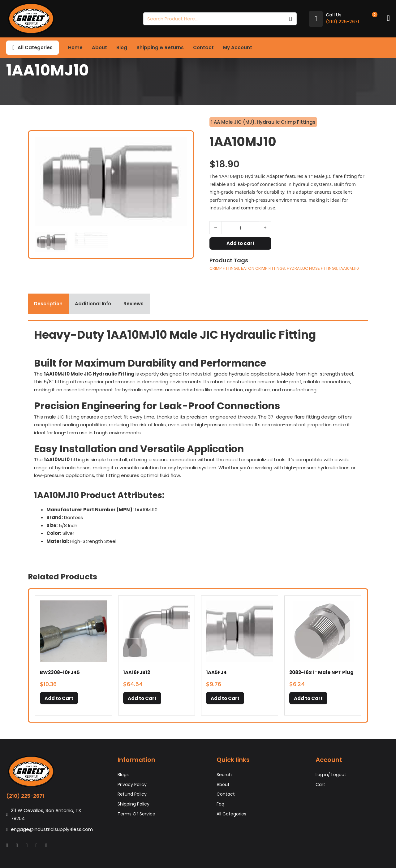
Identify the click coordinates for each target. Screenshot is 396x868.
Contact (203, 47)
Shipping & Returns (160, 47)
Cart (320, 784)
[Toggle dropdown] (13, 48)
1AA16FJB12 (137, 672)
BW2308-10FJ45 (60, 672)
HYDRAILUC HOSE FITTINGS (312, 268)
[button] (59, 698)
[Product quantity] (240, 228)
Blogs (123, 775)
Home (75, 47)
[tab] (48, 304)
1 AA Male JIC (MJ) (233, 122)
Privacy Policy (132, 784)
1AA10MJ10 (349, 268)
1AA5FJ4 (216, 672)
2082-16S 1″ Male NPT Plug (321, 672)
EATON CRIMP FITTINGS (263, 268)
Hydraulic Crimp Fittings (286, 122)
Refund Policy (132, 794)
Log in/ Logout (331, 775)
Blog (122, 47)
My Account (238, 47)
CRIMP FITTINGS (224, 268)
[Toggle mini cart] (373, 19)
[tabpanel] (198, 438)
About (99, 47)
